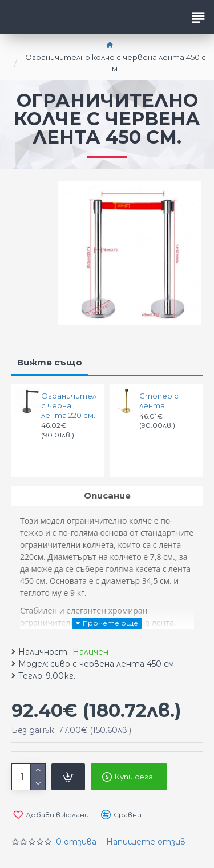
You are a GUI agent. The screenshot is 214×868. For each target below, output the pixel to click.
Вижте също (50, 362)
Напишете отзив (146, 842)
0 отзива (76, 842)
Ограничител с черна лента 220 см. (69, 405)
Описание (107, 495)
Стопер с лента (159, 401)
